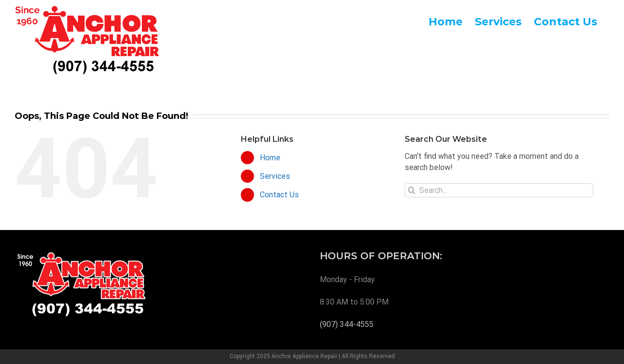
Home (270, 158)
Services (275, 176)
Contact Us (279, 195)
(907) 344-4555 (347, 324)
